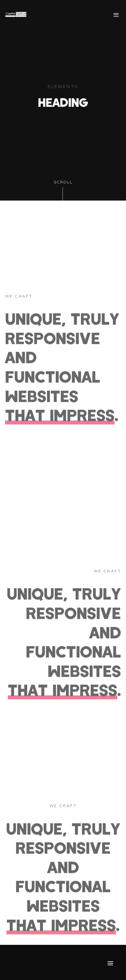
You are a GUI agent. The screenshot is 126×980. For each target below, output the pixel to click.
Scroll (63, 190)
